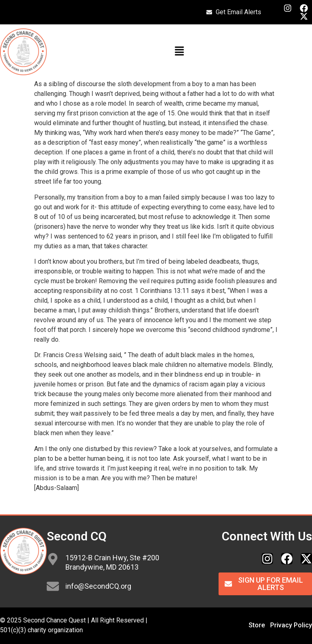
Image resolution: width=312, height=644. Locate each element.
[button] (179, 52)
